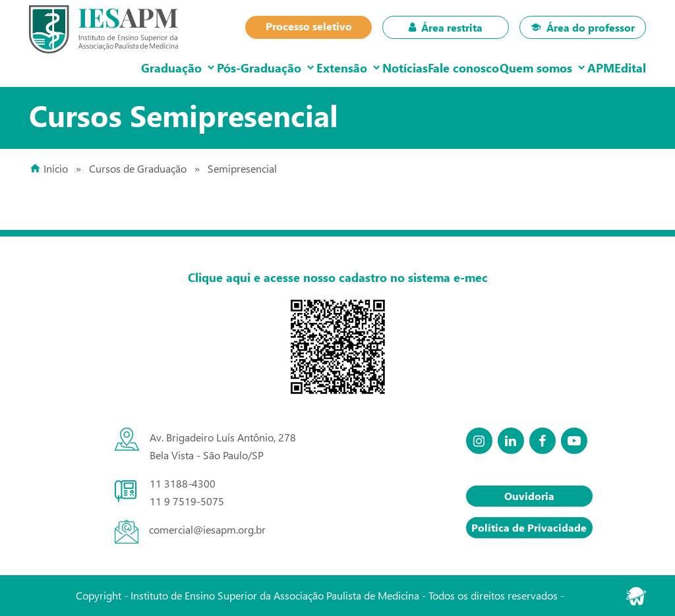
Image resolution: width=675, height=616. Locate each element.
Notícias (358, 68)
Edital (625, 68)
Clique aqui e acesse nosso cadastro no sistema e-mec (338, 277)
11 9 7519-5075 (187, 501)
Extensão (284, 68)
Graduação (93, 68)
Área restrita (446, 27)
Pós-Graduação (191, 68)
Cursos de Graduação (138, 168)
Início (56, 168)
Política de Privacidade (529, 527)
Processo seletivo (309, 26)
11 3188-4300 (183, 483)
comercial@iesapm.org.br (207, 529)
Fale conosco (427, 68)
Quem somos (510, 68)
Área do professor (583, 27)
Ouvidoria (529, 496)
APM (585, 68)
